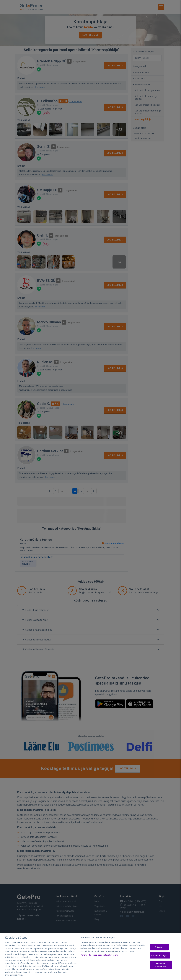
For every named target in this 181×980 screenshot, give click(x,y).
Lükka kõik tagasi (160, 955)
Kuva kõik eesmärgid (161, 965)
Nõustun (159, 947)
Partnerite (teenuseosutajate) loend (100, 955)
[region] (90, 956)
